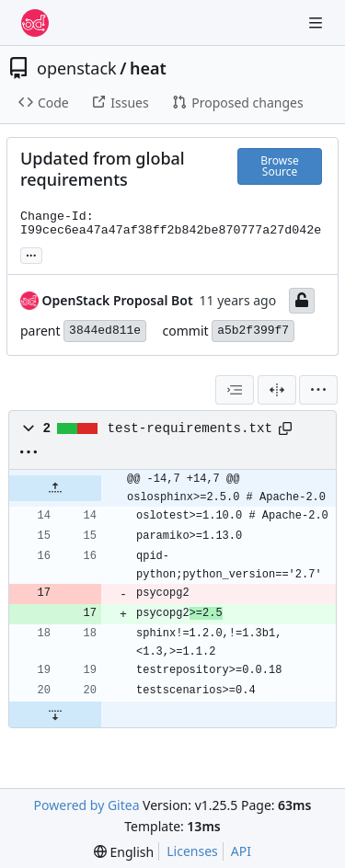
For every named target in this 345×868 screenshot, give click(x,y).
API (241, 851)
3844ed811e (105, 331)
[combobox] (235, 390)
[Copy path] (285, 428)
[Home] (35, 23)
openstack (77, 68)
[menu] (318, 390)
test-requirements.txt (190, 428)
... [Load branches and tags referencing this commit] (31, 254)
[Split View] (277, 390)
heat (148, 68)
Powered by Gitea (87, 805)
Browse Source (279, 166)
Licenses (192, 851)
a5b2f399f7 (253, 331)
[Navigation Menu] (317, 23)
